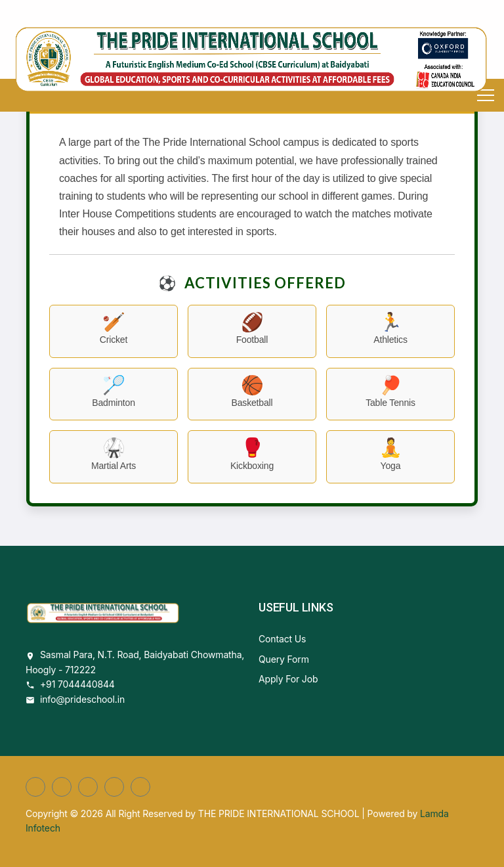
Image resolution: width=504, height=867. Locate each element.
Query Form (284, 659)
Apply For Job (288, 679)
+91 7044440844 (77, 684)
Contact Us (282, 639)
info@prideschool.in (82, 699)
